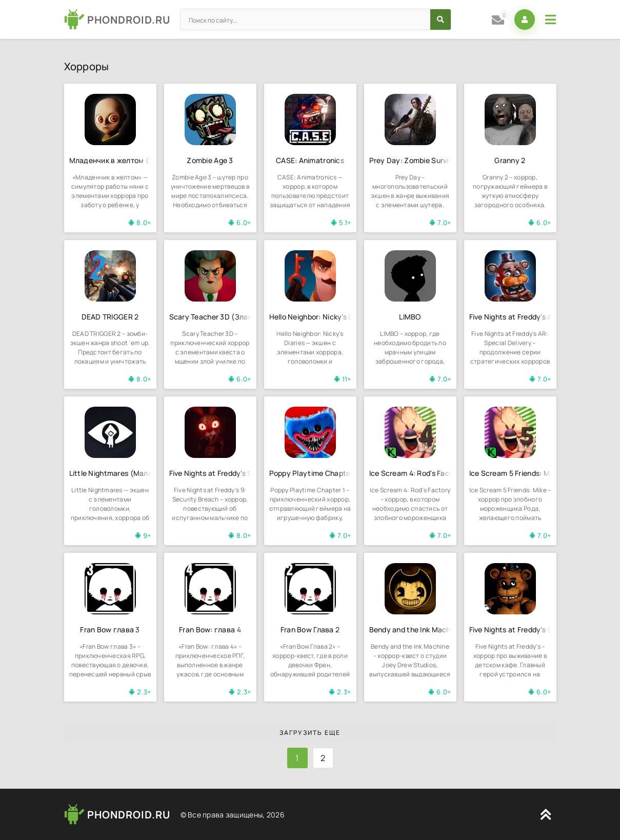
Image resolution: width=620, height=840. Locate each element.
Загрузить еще (310, 733)
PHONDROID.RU (129, 20)
